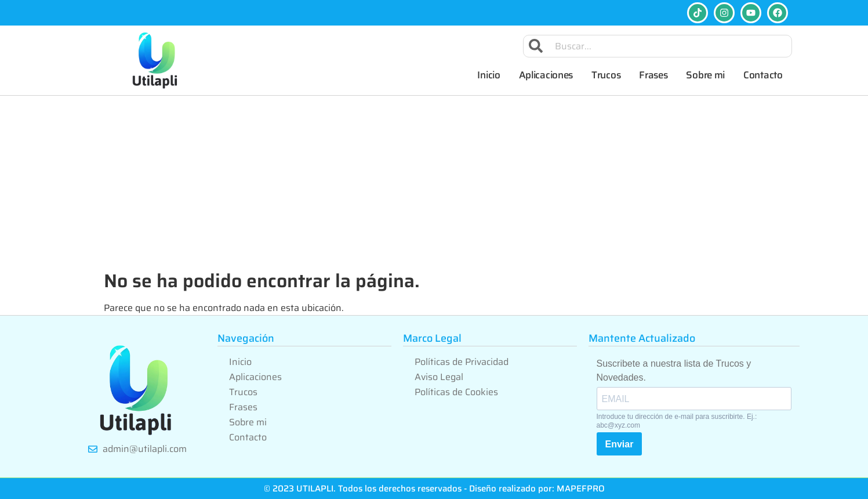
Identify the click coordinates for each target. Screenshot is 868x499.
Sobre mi (705, 75)
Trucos (606, 75)
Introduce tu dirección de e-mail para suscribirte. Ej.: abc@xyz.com (677, 421)
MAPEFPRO (581, 489)
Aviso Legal (439, 377)
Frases (653, 75)
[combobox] (658, 46)
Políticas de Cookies (456, 392)
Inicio (489, 75)
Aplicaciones (546, 75)
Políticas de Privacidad (462, 362)
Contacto (763, 75)
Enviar (620, 444)
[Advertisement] (434, 183)
